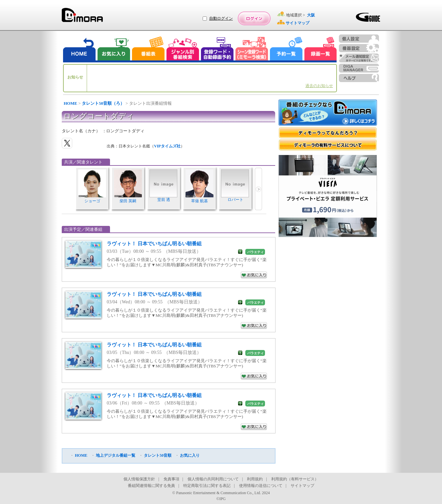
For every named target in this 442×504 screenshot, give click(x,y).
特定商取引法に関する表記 (207, 486)
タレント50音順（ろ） (103, 103)
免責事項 (171, 479)
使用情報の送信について (261, 486)
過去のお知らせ (319, 86)
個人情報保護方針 (139, 479)
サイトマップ (302, 486)
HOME (70, 103)
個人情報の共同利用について (213, 479)
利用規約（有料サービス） (295, 479)
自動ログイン (221, 18)
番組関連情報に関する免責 (151, 486)
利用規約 (255, 479)
